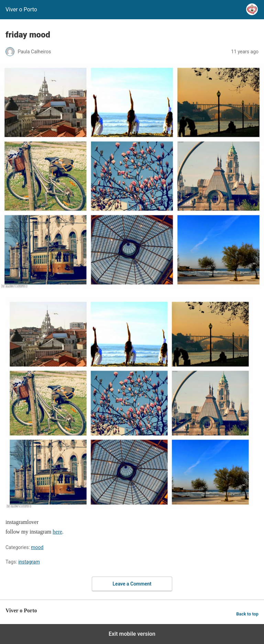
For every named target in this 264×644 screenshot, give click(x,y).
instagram (29, 562)
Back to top (247, 614)
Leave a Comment (132, 584)
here (57, 532)
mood (37, 547)
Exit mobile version (132, 634)
